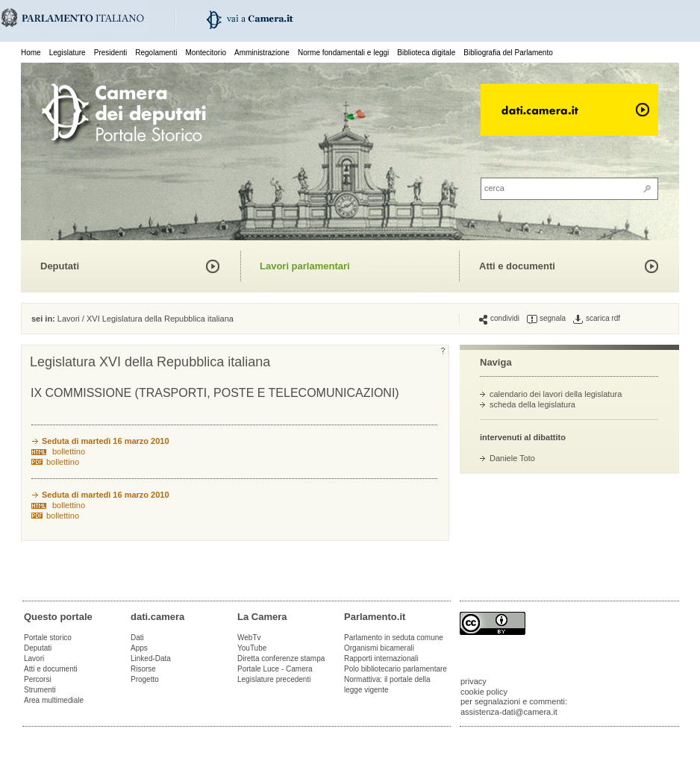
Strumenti (40, 690)
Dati (137, 638)
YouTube (252, 648)
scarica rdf (597, 319)
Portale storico (48, 638)
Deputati (60, 266)
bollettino (69, 451)
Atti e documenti (517, 266)
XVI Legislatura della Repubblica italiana (160, 319)
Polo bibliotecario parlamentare (396, 669)
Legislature (68, 53)
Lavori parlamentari (305, 266)
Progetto (145, 679)
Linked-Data (151, 658)
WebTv (249, 638)
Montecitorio (205, 53)
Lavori (69, 319)
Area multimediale (54, 700)
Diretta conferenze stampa (281, 658)
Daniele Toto (512, 458)
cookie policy (484, 692)
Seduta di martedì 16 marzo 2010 (106, 441)
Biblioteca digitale (426, 53)
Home (31, 53)
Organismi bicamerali (379, 648)
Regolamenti (156, 53)
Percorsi (38, 679)
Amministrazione (262, 53)
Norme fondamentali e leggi (343, 53)
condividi (499, 319)
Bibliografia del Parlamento (508, 53)
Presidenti (110, 53)
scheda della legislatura (532, 404)
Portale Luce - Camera (275, 669)
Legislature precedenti (274, 679)
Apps (139, 648)
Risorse (143, 669)
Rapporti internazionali (381, 658)
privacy (474, 681)
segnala (546, 319)
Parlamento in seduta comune (394, 638)
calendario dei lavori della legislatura (556, 394)
